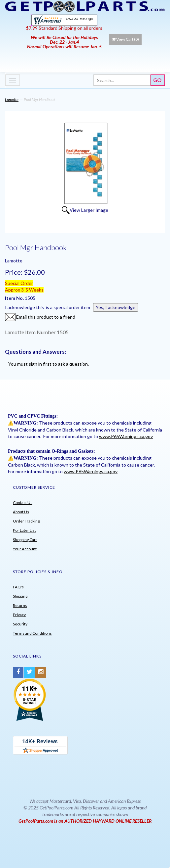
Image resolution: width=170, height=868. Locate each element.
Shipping (20, 596)
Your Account (25, 549)
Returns (20, 605)
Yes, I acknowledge (116, 307)
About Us (21, 512)
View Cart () (125, 39)
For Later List (24, 530)
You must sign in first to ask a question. (49, 364)
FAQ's (18, 587)
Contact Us (23, 503)
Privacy (19, 615)
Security (20, 624)
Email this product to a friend (46, 317)
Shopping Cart (25, 540)
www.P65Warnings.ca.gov (126, 436)
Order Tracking (26, 521)
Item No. (15, 298)
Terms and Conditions (32, 633)
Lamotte (12, 99)
